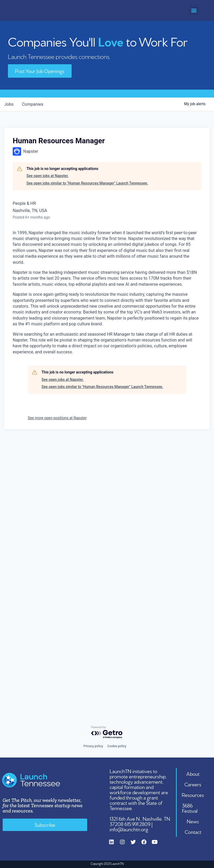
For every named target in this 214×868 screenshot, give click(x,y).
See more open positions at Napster (57, 418)
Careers (193, 784)
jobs (9, 104)
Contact (193, 832)
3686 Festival (190, 808)
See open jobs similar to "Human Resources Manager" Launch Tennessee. (87, 183)
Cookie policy (117, 746)
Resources (193, 795)
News (193, 821)
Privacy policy (93, 746)
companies (33, 104)
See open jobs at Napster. (48, 176)
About (193, 773)
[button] (194, 10)
